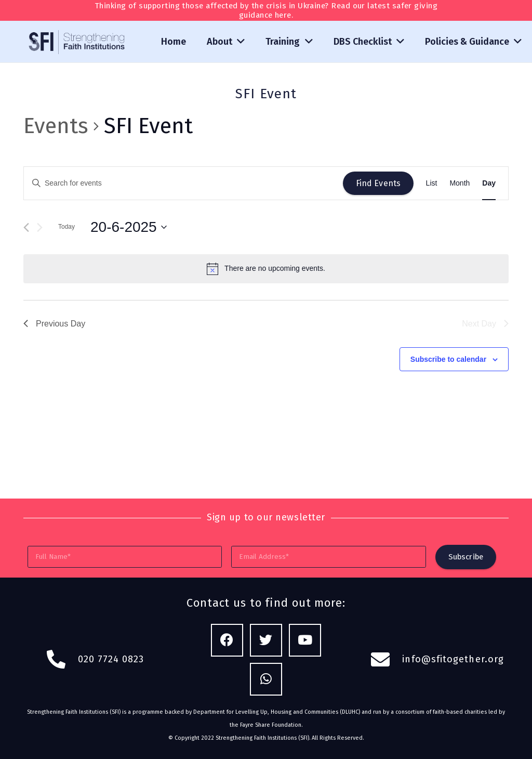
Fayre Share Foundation (271, 725)
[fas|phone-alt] (62, 660)
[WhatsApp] (266, 679)
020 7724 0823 (111, 659)
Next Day (485, 324)
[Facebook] (227, 640)
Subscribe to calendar (448, 359)
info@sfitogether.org (453, 659)
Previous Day (54, 324)
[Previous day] (26, 227)
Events (56, 126)
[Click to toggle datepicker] (129, 227)
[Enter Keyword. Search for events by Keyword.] (183, 183)
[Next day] (40, 227)
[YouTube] (305, 640)
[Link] (77, 42)
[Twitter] (266, 640)
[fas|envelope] (387, 660)
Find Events (378, 183)
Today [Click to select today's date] (66, 227)
